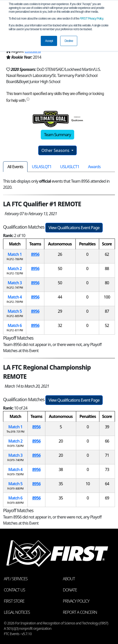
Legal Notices (17, 612)
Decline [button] (69, 41)
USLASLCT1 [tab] (70, 167)
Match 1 (15, 254)
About (69, 579)
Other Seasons (56, 150)
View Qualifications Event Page (74, 228)
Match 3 (15, 283)
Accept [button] (49, 41)
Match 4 (15, 297)
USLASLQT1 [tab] (42, 167)
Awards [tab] (94, 167)
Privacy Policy (91, 19)
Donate (70, 590)
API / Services (16, 579)
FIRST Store (14, 601)
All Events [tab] (15, 167)
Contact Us (14, 590)
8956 (35, 254)
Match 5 (15, 311)
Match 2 (15, 269)
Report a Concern (80, 612)
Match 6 (15, 325)
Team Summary (57, 135)
